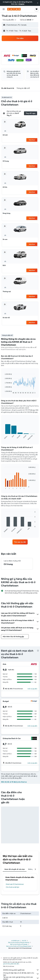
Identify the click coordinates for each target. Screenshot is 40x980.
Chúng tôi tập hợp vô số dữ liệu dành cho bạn (21, 974)
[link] (20, 542)
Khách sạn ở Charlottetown (15, 884)
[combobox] (9, 20)
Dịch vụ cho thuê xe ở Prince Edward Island (19, 946)
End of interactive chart (4, 392)
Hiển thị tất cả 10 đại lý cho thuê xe (14, 782)
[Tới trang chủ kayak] (14, 9)
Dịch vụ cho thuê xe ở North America (19, 942)
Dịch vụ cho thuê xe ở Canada (19, 944)
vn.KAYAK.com (15, 940)
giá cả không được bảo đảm (11, 964)
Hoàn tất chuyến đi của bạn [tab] (15, 869)
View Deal (32, 140)
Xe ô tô (24, 940)
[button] (38, 3)
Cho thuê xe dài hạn (12, 887)
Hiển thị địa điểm (32, 689)
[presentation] (38, 651)
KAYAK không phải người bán (21, 970)
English (22, 4)
